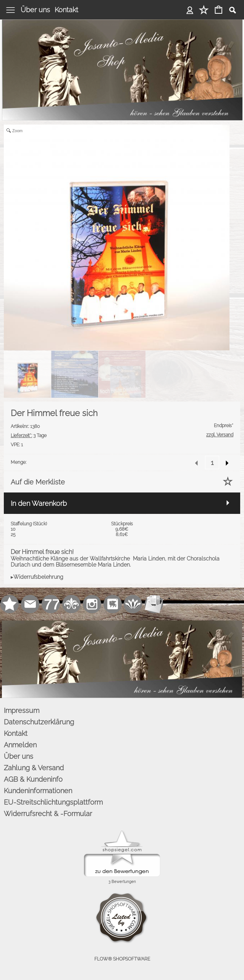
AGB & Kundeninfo (33, 779)
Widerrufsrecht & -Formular (48, 814)
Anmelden (190, 10)
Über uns (35, 10)
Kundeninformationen (38, 791)
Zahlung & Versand (34, 768)
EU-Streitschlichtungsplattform (53, 802)
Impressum (22, 710)
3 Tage (29, 436)
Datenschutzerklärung (39, 722)
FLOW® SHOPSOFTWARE (122, 959)
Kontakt (66, 10)
